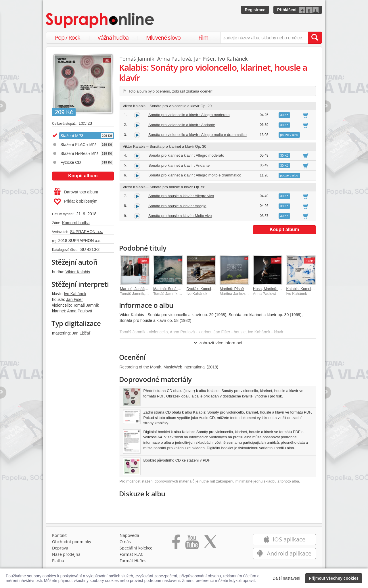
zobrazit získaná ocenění (193, 91)
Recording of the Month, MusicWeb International (163, 367)
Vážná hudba (113, 38)
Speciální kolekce (136, 548)
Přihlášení (287, 10)
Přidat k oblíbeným (75, 202)
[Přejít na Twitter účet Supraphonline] (210, 544)
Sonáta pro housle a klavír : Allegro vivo (181, 196)
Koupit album (83, 176)
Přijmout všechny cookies (334, 578)
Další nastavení (286, 578)
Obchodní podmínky (72, 542)
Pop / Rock (68, 38)
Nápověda (129, 535)
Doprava (60, 548)
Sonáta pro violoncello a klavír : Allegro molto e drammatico (198, 135)
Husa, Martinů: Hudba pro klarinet (281, 289)
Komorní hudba (76, 223)
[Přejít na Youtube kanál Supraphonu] (192, 544)
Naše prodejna (66, 554)
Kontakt (59, 535)
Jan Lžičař (81, 333)
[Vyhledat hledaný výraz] (315, 38)
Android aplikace (284, 553)
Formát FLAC (132, 554)
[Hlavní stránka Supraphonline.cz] (100, 20)
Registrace (255, 10)
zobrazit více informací (218, 343)
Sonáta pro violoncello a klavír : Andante (182, 125)
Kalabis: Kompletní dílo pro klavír (313, 289)
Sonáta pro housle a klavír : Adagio (177, 206)
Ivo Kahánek (75, 294)
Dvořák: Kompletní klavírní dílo (212, 289)
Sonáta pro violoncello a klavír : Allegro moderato (189, 115)
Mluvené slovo (163, 38)
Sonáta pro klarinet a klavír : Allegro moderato (186, 155)
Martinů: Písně (232, 289)
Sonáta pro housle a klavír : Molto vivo (180, 216)
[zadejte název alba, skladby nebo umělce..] (264, 38)
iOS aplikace (284, 539)
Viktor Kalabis (78, 272)
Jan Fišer (74, 299)
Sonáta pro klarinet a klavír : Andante (179, 165)
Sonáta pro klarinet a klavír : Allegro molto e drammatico (195, 175)
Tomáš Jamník (86, 305)
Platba (58, 561)
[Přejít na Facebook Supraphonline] (176, 544)
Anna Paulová (79, 311)
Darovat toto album (76, 192)
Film (203, 38)
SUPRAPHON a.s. (86, 232)
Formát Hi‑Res (133, 561)
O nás (125, 542)
